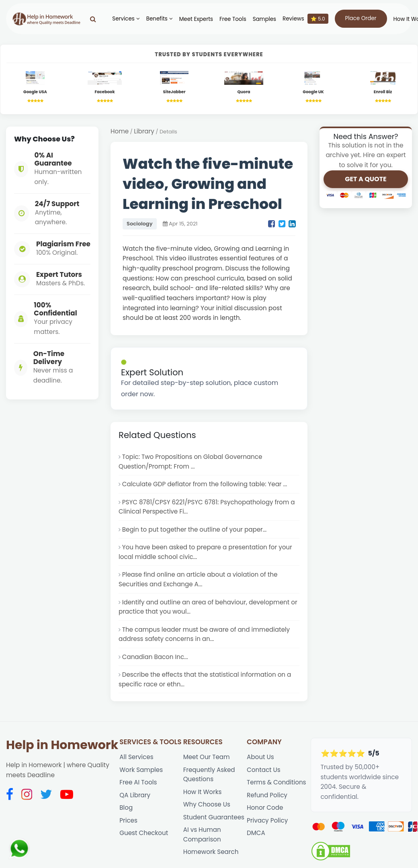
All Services (137, 766)
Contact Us (264, 779)
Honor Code (265, 819)
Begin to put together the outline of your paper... (196, 533)
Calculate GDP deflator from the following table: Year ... (206, 486)
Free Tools (229, 19)
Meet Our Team (207, 766)
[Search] (89, 19)
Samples (260, 19)
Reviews (302, 19)
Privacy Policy (268, 832)
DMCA (256, 845)
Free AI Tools (138, 793)
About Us (261, 766)
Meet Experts (192, 19)
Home (120, 132)
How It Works (203, 802)
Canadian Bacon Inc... (156, 664)
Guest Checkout (144, 845)
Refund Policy (267, 806)
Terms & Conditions (277, 793)
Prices (128, 832)
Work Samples (141, 779)
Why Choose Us (207, 816)
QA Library (135, 806)
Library (144, 132)
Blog (126, 819)
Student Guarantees (214, 829)
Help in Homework (62, 754)
